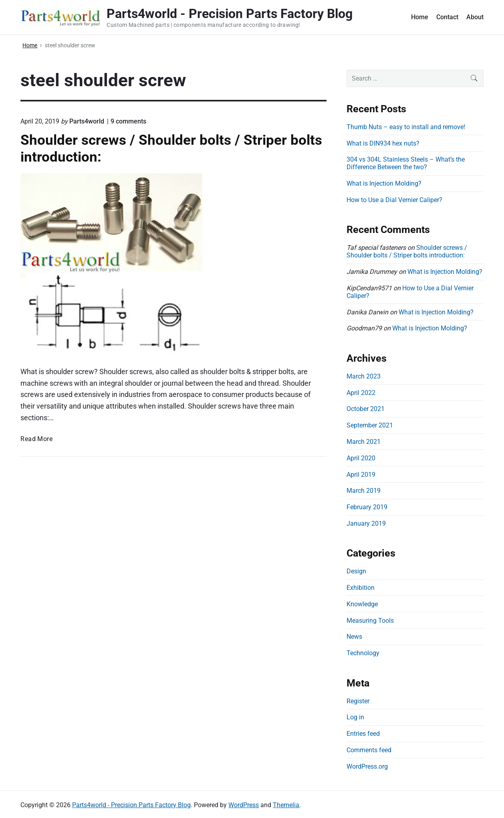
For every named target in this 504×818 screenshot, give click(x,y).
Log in (355, 717)
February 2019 (367, 507)
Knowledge (362, 604)
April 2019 (361, 475)
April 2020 (361, 458)
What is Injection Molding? (384, 183)
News (354, 637)
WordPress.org (367, 766)
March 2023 (364, 376)
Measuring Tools (370, 621)
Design (356, 571)
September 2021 (370, 425)
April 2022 (361, 393)
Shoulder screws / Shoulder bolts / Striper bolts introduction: (407, 251)
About (475, 17)
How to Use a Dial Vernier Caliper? (394, 200)
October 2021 (366, 409)
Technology (363, 653)
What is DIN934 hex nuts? (383, 143)
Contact (447, 17)
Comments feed (369, 750)
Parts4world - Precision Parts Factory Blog (131, 805)
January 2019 (366, 523)
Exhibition (361, 588)
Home (420, 17)
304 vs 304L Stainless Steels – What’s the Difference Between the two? (406, 163)
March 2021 (364, 442)
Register (358, 701)
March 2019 (364, 491)
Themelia (286, 805)
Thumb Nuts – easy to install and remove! (406, 127)
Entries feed (363, 734)
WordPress (244, 805)
